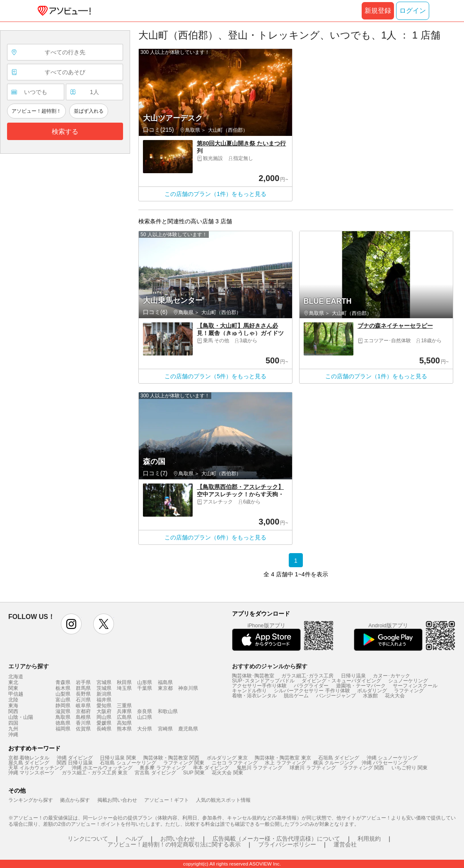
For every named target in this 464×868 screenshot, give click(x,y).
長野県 (83, 694)
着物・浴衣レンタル (254, 696)
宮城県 (104, 682)
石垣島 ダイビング (339, 758)
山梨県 (63, 694)
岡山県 (104, 717)
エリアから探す (29, 666)
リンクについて (88, 839)
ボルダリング (372, 691)
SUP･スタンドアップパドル (263, 681)
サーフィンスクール (415, 686)
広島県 (124, 717)
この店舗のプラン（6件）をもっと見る (215, 537)
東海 (13, 706)
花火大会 (395, 696)
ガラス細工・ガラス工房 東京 (95, 773)
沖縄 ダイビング (75, 758)
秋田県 (124, 682)
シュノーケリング (408, 681)
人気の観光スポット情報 (223, 800)
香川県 (83, 723)
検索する (65, 132)
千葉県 (145, 688)
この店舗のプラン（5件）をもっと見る (215, 376)
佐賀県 (83, 729)
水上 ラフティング (285, 763)
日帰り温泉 (353, 676)
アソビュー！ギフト (167, 800)
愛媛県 (104, 723)
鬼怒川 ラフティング (260, 768)
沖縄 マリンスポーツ (31, 773)
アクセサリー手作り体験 (259, 686)
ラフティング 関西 (364, 768)
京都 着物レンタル (29, 758)
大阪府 (104, 711)
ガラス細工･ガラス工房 (307, 676)
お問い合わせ (178, 839)
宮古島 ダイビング (155, 773)
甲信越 (16, 694)
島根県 (83, 717)
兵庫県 (124, 711)
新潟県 (104, 694)
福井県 (104, 700)
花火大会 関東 (227, 773)
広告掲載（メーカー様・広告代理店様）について (276, 839)
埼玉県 (124, 688)
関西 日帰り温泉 (75, 763)
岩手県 (83, 682)
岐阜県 (83, 706)
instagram (71, 624)
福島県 (165, 682)
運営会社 (345, 844)
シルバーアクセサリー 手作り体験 (312, 691)
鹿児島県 (188, 729)
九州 (13, 729)
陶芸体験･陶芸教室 (253, 676)
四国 (13, 723)
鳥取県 (63, 717)
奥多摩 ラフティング (163, 768)
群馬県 (83, 688)
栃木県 (63, 688)
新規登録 (378, 11)
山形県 (145, 682)
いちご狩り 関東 (410, 768)
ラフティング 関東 (184, 763)
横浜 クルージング (334, 763)
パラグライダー (311, 686)
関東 (13, 688)
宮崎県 (165, 729)
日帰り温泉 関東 (118, 758)
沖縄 (13, 735)
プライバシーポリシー (287, 844)
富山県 (63, 700)
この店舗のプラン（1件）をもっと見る (215, 194)
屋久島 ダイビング (29, 763)
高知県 (124, 723)
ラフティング (409, 691)
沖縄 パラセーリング (385, 763)
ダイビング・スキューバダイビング (341, 681)
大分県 (145, 729)
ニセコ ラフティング (235, 763)
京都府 (83, 711)
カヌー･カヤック (391, 676)
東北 (13, 682)
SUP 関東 (194, 773)
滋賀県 (63, 711)
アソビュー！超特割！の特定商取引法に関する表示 (174, 844)
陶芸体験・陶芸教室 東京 (283, 758)
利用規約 (369, 839)
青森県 (63, 682)
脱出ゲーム (296, 696)
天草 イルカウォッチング (36, 768)
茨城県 (104, 688)
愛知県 (104, 706)
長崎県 (104, 729)
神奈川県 (188, 688)
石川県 (83, 700)
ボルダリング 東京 (227, 758)
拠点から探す (75, 800)
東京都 (165, 688)
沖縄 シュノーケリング (392, 758)
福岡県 (63, 729)
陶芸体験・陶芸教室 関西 (171, 758)
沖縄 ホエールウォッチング (102, 768)
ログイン (413, 11)
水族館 (370, 696)
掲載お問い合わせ (117, 800)
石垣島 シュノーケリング (128, 763)
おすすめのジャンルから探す (270, 666)
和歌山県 (168, 711)
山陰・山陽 (21, 717)
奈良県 (145, 711)
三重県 (124, 706)
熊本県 (124, 729)
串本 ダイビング (211, 768)
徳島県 (63, 723)
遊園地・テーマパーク (361, 686)
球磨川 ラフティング (313, 768)
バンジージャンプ (336, 696)
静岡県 (63, 706)
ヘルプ (134, 839)
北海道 (16, 677)
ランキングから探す (31, 800)
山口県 (145, 717)
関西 (13, 711)
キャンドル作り (249, 691)
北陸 (13, 700)
